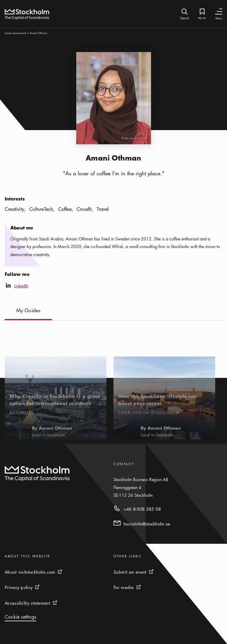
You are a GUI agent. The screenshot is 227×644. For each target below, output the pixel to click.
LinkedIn (17, 287)
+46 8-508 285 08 (142, 509)
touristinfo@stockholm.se (147, 524)
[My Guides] (28, 314)
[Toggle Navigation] (219, 12)
